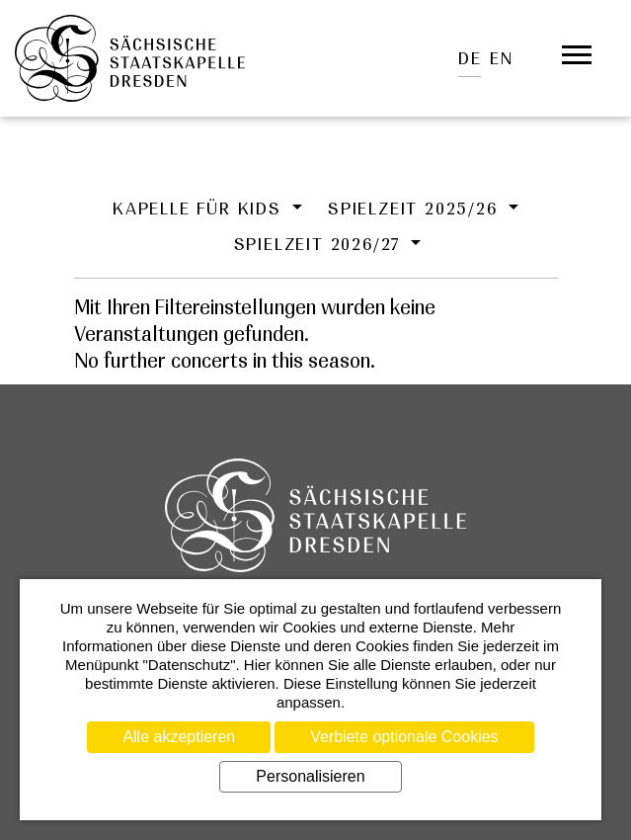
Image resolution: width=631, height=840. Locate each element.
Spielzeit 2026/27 (320, 244)
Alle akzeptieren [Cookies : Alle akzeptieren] (179, 737)
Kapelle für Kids (200, 209)
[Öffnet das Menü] (577, 55)
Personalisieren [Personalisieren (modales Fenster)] (310, 776)
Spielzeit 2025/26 (416, 209)
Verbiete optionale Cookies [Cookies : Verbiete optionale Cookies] (404, 737)
